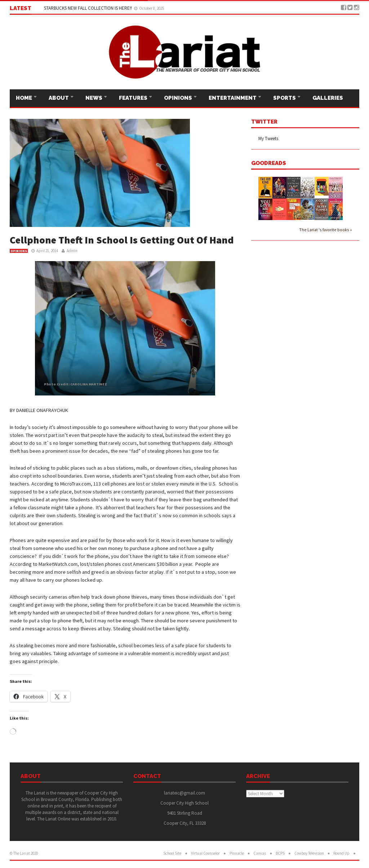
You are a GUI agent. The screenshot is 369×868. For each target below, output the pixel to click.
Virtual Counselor (205, 853)
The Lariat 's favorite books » (326, 230)
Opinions (179, 98)
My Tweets (268, 138)
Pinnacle (237, 853)
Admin (72, 251)
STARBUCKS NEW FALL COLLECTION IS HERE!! (88, 8)
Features (134, 98)
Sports (285, 98)
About (59, 98)
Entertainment (233, 98)
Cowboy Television (309, 853)
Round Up (341, 853)
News (94, 98)
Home (25, 98)
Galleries (328, 98)
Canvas (260, 853)
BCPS (280, 853)
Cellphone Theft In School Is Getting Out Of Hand (122, 240)
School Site (172, 853)
